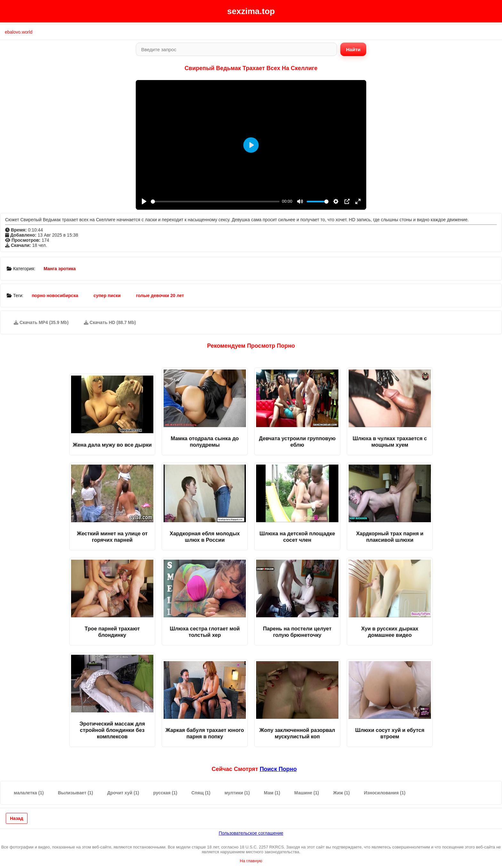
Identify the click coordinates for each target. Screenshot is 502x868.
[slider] (215, 202)
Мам (272, 793)
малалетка (29, 793)
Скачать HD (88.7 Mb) (110, 322)
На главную (251, 861)
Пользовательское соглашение (251, 833)
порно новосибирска (55, 296)
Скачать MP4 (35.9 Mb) (41, 322)
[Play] (144, 201)
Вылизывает (76, 793)
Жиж (341, 793)
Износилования (385, 793)
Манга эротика (60, 269)
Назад (17, 818)
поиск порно (278, 769)
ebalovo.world (19, 32)
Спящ (201, 793)
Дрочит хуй (123, 793)
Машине (307, 793)
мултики (237, 793)
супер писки (107, 296)
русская (165, 793)
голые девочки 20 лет (160, 296)
